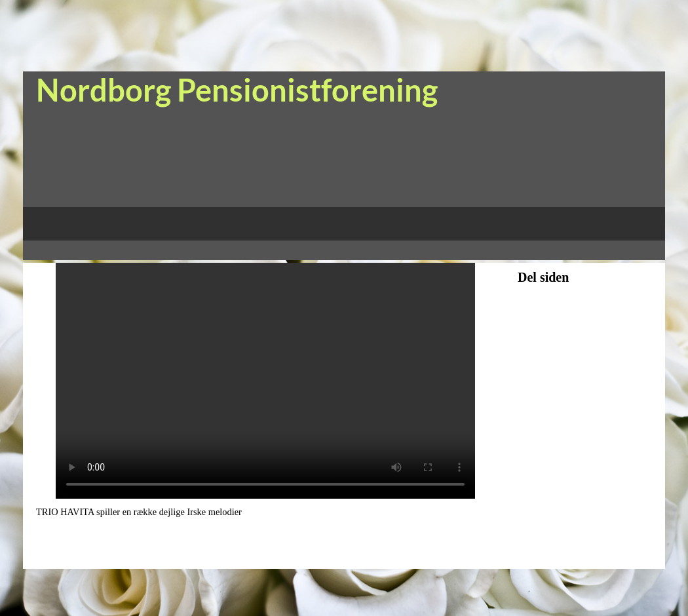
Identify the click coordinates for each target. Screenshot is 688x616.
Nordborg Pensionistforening (237, 90)
